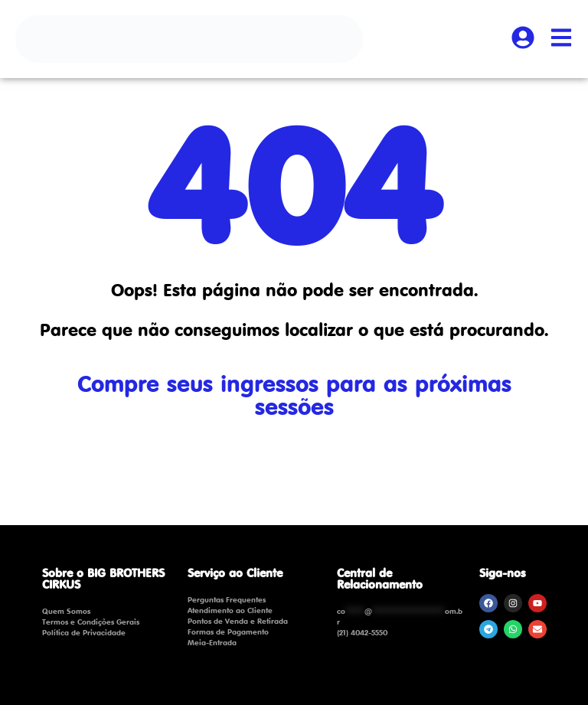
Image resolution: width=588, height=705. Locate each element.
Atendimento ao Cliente (230, 610)
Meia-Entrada (212, 642)
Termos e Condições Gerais (91, 622)
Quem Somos (66, 611)
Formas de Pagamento (228, 632)
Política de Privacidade (84, 632)
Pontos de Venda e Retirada (238, 621)
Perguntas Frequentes (227, 599)
